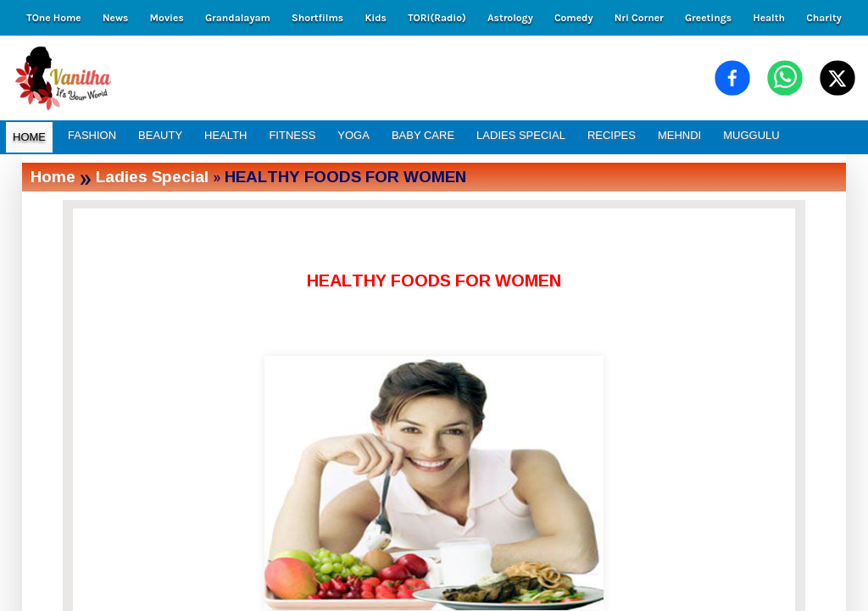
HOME (29, 137)
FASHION (92, 135)
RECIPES (612, 135)
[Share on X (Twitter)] (837, 78)
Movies (167, 18)
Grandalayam (238, 18)
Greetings (708, 18)
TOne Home (53, 18)
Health (769, 18)
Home (53, 177)
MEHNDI (679, 135)
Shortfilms (317, 18)
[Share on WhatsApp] (785, 78)
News (115, 18)
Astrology (510, 18)
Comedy (574, 18)
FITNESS (292, 135)
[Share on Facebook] (732, 78)
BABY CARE (423, 135)
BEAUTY (160, 135)
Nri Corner (639, 18)
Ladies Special (152, 177)
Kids (375, 18)
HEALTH (225, 135)
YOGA (353, 135)
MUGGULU (751, 135)
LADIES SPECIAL (521, 135)
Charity (824, 18)
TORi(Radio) (437, 18)
